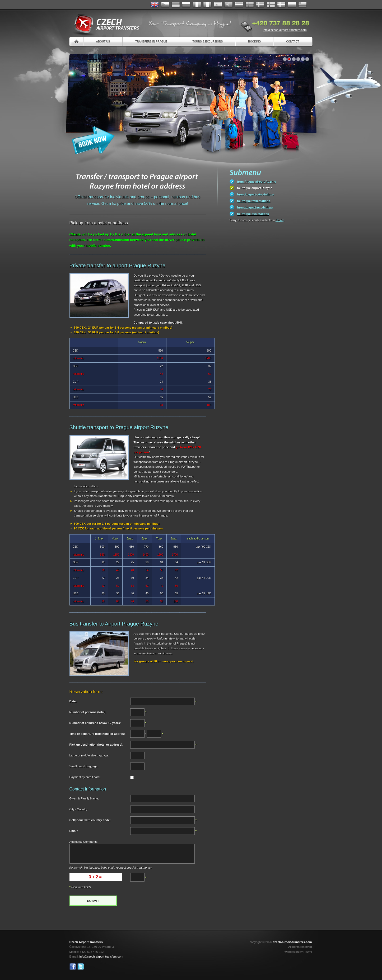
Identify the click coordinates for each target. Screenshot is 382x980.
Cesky (279, 220)
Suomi (271, 5)
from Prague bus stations (255, 207)
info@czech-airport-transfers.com (285, 30)
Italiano (207, 5)
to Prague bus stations (253, 214)
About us (103, 42)
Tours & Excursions (208, 42)
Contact (293, 42)
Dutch (239, 5)
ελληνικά (302, 5)
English (155, 5)
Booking (254, 42)
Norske (250, 5)
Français (197, 5)
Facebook (73, 967)
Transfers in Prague (151, 42)
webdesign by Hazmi (298, 952)
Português (229, 5)
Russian (186, 5)
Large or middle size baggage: (89, 755)
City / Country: (79, 809)
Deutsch (176, 5)
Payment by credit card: (85, 777)
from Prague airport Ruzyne (257, 182)
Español (218, 5)
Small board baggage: (84, 766)
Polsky (292, 5)
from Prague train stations (256, 194)
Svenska (260, 5)
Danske (281, 5)
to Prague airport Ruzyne (255, 188)
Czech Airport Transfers (105, 24)
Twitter (81, 967)
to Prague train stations (254, 201)
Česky (165, 5)
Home (76, 42)
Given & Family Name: (84, 798)
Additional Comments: (84, 842)
